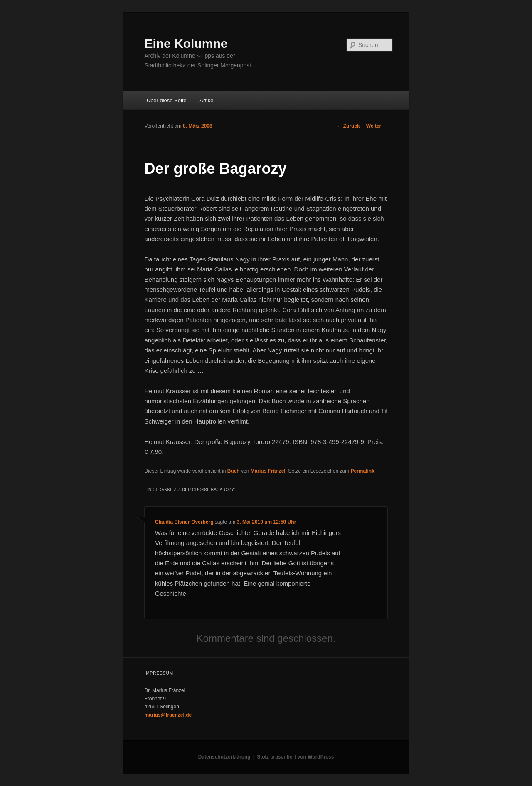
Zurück (348, 126)
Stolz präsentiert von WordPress (295, 757)
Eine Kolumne (186, 43)
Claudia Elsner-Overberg (184, 522)
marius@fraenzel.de (168, 715)
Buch (234, 471)
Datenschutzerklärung (224, 757)
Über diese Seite (167, 100)
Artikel (207, 100)
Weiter (377, 126)
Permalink (362, 471)
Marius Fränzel (268, 471)
